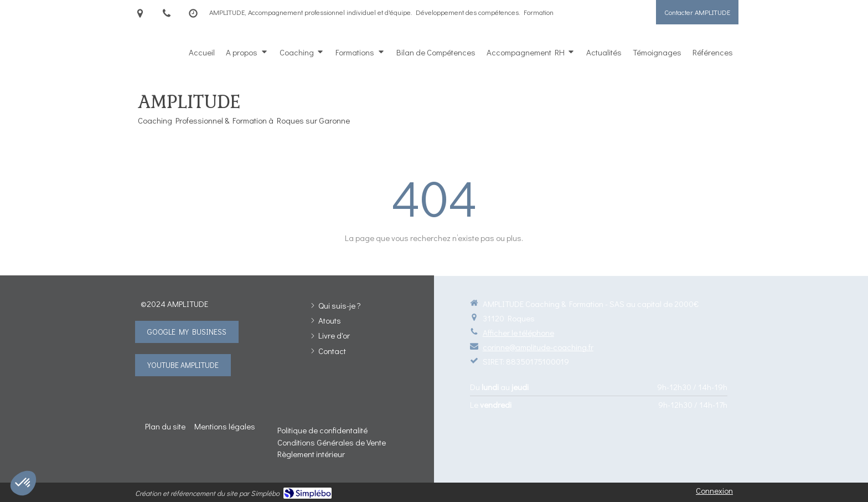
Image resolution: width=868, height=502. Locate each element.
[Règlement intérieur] (311, 454)
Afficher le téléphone (518, 332)
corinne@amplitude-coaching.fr (538, 347)
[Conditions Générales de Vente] (332, 442)
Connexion (714, 490)
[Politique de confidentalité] (322, 430)
